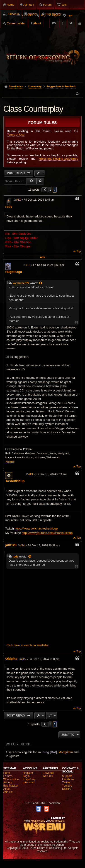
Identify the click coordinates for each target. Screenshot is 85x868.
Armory (32, 14)
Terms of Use (16, 135)
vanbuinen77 (21, 283)
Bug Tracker (53, 14)
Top (79, 251)
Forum (47, 5)
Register (28, 773)
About (37, 23)
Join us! (8, 792)
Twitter (66, 782)
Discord (67, 789)
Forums (8, 776)
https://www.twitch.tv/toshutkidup (36, 529)
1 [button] (50, 190)
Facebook (68, 779)
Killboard (13, 14)
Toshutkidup (15, 481)
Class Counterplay (33, 109)
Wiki (64, 5)
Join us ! (29, 5)
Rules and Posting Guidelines (59, 159)
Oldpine (11, 659)
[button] (45, 190)
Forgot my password (29, 781)
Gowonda (48, 773)
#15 (23, 659)
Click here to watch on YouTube (27, 645)
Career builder (16, 23)
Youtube (10, 462)
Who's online (11, 779)
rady (9, 207)
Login (26, 776)
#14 (22, 545)
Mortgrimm (66, 752)
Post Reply (16, 173)
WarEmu (48, 776)
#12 (28, 265)
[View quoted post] (41, 283)
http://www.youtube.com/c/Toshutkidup (47, 533)
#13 (31, 474)
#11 (18, 200)
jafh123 (11, 545)
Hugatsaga (14, 272)
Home (11, 5)
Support (67, 776)
